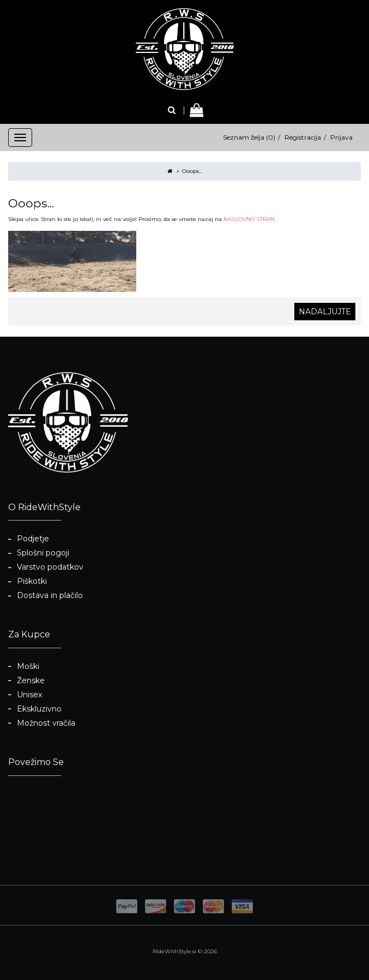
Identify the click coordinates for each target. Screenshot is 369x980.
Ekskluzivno (39, 709)
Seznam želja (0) (249, 137)
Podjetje (33, 539)
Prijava (341, 137)
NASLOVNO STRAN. (250, 219)
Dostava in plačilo (50, 595)
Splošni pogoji (43, 553)
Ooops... (192, 171)
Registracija (303, 137)
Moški (28, 666)
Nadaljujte (325, 312)
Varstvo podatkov (50, 567)
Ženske (31, 680)
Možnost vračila (46, 723)
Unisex (29, 695)
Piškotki (32, 581)
